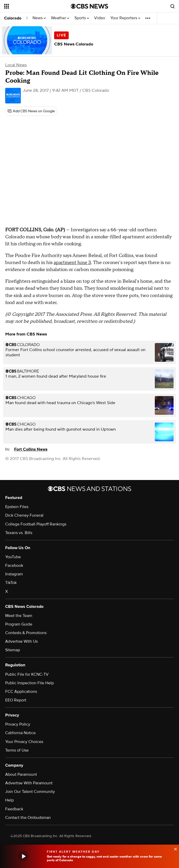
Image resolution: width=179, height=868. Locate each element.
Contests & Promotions (26, 633)
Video (100, 18)
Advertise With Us (21, 641)
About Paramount (21, 774)
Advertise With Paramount (29, 783)
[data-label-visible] (174, 849)
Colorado (13, 18)
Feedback (14, 809)
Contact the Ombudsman (28, 818)
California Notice (20, 733)
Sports (82, 18)
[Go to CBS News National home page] (89, 6)
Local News (16, 65)
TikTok (11, 583)
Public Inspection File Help (30, 683)
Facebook (14, 565)
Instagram (14, 574)
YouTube (13, 557)
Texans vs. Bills (19, 533)
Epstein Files (17, 507)
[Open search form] (172, 6)
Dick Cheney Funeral (24, 515)
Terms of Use (17, 750)
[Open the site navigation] (33, 6)
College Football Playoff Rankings (36, 524)
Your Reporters (125, 18)
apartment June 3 (72, 263)
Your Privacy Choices (24, 742)
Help (9, 800)
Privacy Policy (18, 724)
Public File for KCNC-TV (27, 674)
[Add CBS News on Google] (31, 111)
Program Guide (19, 624)
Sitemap (13, 650)
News (39, 18)
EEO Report (16, 700)
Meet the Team (19, 616)
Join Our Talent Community (30, 792)
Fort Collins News (31, 449)
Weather (60, 18)
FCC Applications (21, 692)
